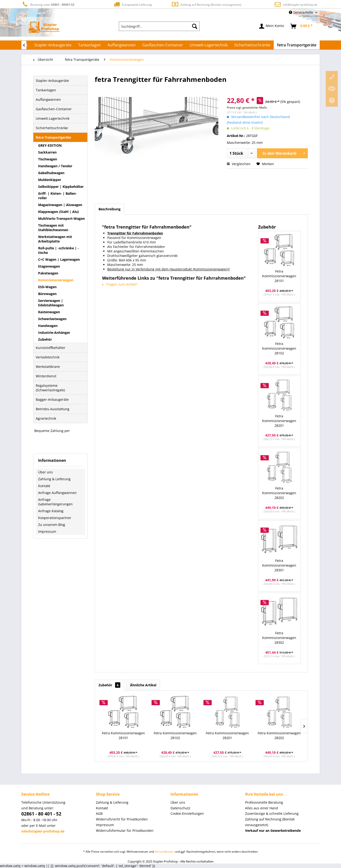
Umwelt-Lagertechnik (53, 118)
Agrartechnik (46, 418)
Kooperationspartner (55, 518)
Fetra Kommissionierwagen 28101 (279, 276)
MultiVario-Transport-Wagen (61, 218)
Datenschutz (180, 808)
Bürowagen (47, 294)
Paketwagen (48, 273)
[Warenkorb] (302, 26)
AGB (99, 813)
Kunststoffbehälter (51, 348)
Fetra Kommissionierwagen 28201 (279, 421)
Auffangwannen (48, 99)
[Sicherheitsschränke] (252, 45)
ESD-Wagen (47, 287)
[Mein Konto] (272, 26)
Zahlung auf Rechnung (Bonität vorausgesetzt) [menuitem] (270, 822)
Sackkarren (47, 152)
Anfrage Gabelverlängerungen (55, 502)
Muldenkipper (50, 180)
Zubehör (45, 339)
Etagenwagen (49, 266)
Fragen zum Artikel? (120, 284)
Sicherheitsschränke (52, 128)
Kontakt (44, 486)
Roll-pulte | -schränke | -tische (58, 250)
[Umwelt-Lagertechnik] (209, 45)
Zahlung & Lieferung (54, 479)
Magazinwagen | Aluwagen (60, 205)
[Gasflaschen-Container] (163, 45)
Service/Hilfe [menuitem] (301, 12)
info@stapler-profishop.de (300, 5)
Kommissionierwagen (56, 280)
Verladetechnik (48, 357)
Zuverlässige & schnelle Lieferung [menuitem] (272, 813)
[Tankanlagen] (90, 45)
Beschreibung (110, 209)
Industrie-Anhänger (54, 333)
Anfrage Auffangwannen (57, 493)
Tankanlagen (46, 90)
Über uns (45, 472)
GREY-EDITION (50, 145)
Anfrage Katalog (51, 511)
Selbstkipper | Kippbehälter (61, 187)
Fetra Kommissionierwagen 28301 (279, 565)
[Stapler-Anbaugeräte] (53, 45)
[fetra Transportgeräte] (297, 45)
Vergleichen (239, 164)
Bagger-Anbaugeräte (52, 399)
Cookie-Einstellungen (187, 813)
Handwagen (48, 326)
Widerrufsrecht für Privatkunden (122, 819)
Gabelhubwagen (51, 173)
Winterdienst (46, 376)
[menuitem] (159, 26)
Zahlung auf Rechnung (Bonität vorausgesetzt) (206, 4)
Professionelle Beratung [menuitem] (264, 802)
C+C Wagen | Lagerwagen (59, 259)
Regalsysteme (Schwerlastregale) (50, 388)
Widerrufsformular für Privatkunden (125, 831)
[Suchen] (195, 26)
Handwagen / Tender (55, 166)
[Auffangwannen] (122, 45)
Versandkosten (164, 852)
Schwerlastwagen (52, 319)
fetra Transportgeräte (53, 137)
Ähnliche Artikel (143, 685)
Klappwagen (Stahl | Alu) (58, 212)
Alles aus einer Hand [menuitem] (262, 808)
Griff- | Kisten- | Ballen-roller (57, 196)
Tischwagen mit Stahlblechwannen (53, 228)
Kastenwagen (49, 312)
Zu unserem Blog (52, 525)
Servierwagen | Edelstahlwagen (51, 303)
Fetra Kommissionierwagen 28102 (279, 348)
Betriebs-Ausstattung (53, 409)
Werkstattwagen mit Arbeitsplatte (55, 239)
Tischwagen (48, 159)
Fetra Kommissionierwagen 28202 (279, 493)
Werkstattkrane (48, 367)
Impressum (47, 531)
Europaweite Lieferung (132, 4)
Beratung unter (48, 4)
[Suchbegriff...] (159, 26)
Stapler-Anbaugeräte (52, 81)
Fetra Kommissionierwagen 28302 (279, 638)
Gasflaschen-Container (54, 109)
